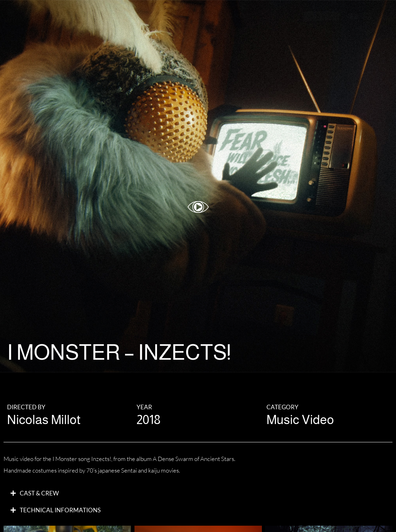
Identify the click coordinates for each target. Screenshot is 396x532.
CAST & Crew (39, 493)
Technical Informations (60, 510)
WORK (205, 16)
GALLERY (241, 16)
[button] (198, 493)
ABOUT (279, 16)
